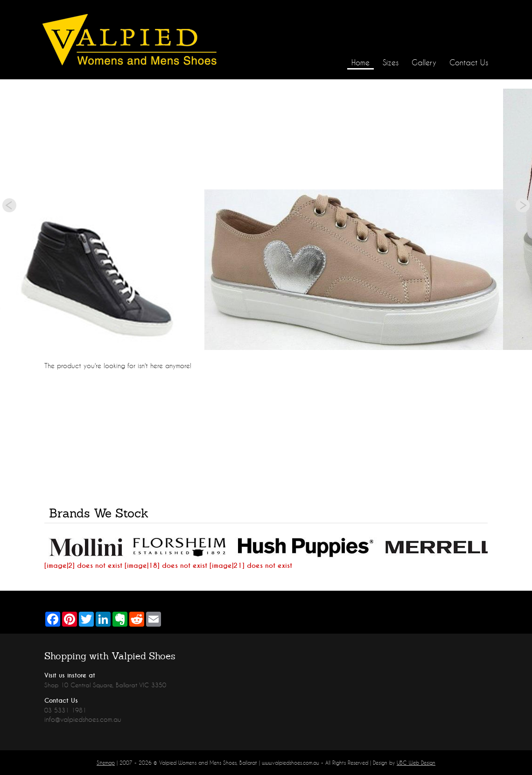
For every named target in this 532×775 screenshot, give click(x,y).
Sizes (391, 62)
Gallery (424, 62)
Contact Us (469, 62)
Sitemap (106, 763)
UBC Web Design (416, 763)
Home (360, 62)
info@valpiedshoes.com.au (83, 719)
